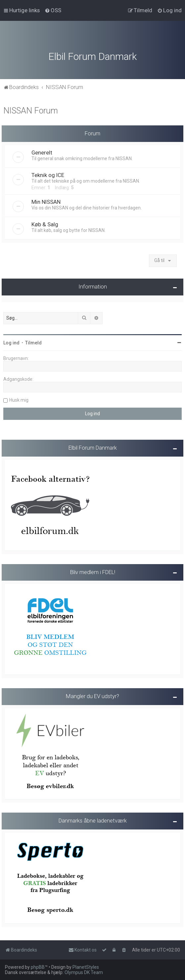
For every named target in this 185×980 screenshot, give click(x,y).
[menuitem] (53, 10)
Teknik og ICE (48, 175)
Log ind (11, 342)
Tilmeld (33, 342)
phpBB (38, 967)
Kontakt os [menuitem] (83, 950)
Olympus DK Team (84, 972)
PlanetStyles (86, 967)
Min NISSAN (46, 201)
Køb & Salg (45, 224)
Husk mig (19, 399)
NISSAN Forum (31, 110)
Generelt (42, 152)
